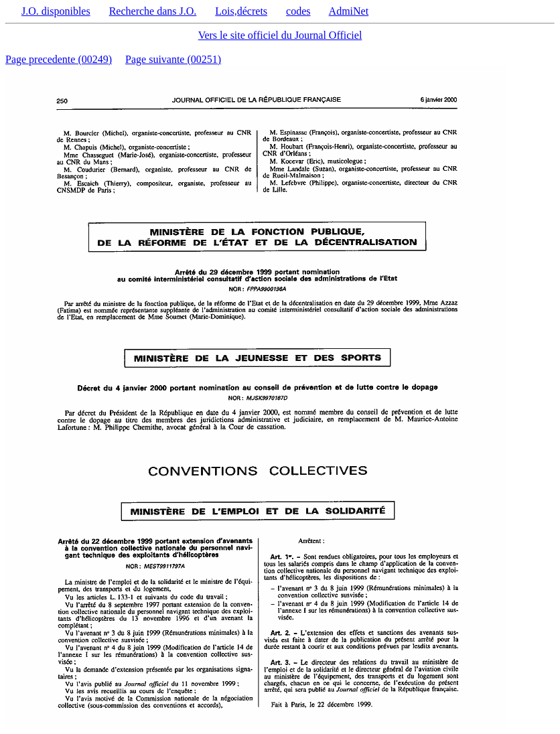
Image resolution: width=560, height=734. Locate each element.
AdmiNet (349, 11)
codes (298, 11)
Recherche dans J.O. (153, 11)
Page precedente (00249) (59, 59)
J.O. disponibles (56, 11)
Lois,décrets (241, 11)
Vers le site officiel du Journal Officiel (280, 35)
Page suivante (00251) (173, 59)
